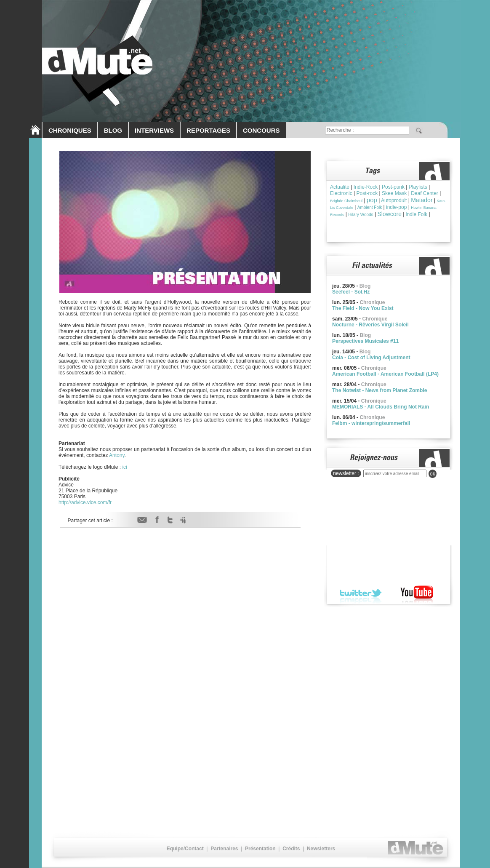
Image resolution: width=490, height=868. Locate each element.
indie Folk (417, 214)
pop (372, 200)
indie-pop (396, 207)
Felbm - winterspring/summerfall (371, 423)
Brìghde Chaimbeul (346, 201)
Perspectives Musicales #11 (365, 341)
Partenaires (224, 849)
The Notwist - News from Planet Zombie (379, 390)
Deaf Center (425, 193)
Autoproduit (394, 200)
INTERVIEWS (154, 130)
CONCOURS (261, 130)
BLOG (113, 130)
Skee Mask (394, 193)
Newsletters (321, 849)
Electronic (341, 193)
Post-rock (367, 193)
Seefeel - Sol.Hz (351, 292)
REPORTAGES (208, 130)
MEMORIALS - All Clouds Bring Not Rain (381, 407)
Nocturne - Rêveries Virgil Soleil (370, 325)
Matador (422, 200)
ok (433, 474)
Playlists (418, 187)
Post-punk (393, 187)
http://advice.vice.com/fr (85, 502)
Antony (117, 455)
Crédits (291, 849)
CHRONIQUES (70, 130)
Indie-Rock (366, 187)
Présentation (260, 849)
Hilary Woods (361, 215)
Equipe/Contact (185, 849)
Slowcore (389, 214)
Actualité (340, 187)
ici (124, 467)
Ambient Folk (370, 207)
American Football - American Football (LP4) (385, 374)
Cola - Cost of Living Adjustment (371, 358)
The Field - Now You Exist (363, 308)
